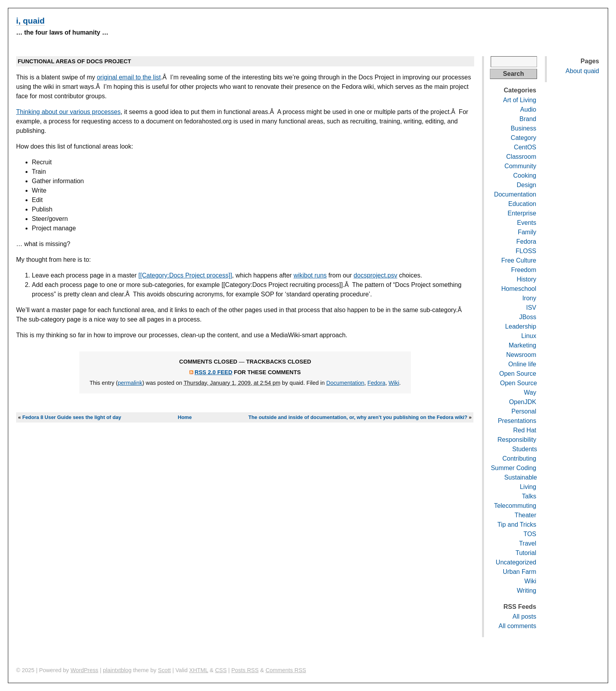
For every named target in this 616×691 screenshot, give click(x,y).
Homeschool (519, 289)
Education (522, 204)
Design (526, 185)
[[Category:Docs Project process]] (185, 275)
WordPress (84, 670)
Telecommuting (515, 506)
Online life (522, 364)
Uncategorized (516, 562)
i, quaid (30, 21)
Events (527, 223)
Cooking (525, 176)
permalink (130, 383)
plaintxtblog (117, 670)
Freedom (524, 270)
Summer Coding (513, 468)
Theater (525, 515)
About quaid (582, 71)
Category (523, 138)
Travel (528, 543)
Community (520, 166)
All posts (524, 617)
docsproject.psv (375, 275)
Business (523, 128)
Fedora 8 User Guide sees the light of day (72, 417)
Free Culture (519, 260)
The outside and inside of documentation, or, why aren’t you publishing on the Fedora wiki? (358, 417)
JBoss (528, 317)
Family (527, 232)
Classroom (521, 157)
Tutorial (526, 553)
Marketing (522, 345)
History (526, 279)
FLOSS (526, 251)
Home (185, 417)
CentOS (525, 147)
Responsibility (517, 440)
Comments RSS (286, 670)
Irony (529, 298)
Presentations (517, 421)
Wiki (394, 383)
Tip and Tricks (517, 525)
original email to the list (129, 77)
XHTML (199, 670)
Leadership (521, 326)
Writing (527, 591)
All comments (517, 626)
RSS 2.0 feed (213, 372)
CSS (221, 670)
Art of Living (520, 100)
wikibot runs (310, 275)
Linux (529, 336)
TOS (530, 534)
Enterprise (522, 213)
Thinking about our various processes (68, 112)
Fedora (376, 383)
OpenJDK (523, 402)
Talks (529, 496)
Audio (528, 109)
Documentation (346, 383)
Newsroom (521, 355)
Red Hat (525, 430)
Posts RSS (245, 670)
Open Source (518, 374)
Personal (524, 411)
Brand (528, 119)
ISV (531, 308)
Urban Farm (520, 572)
